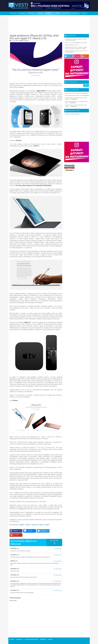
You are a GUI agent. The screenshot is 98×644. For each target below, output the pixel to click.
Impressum (20, 635)
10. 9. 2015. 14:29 (57, 586)
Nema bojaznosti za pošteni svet (74, 96)
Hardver (22, 13)
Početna (13, 13)
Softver (31, 13)
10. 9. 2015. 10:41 (57, 577)
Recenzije (76, 13)
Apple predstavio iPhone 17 (72, 45)
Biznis (58, 13)
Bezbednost (67, 13)
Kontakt (50, 635)
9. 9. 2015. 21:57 (58, 545)
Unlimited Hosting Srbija (72, 114)
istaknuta (35, 525)
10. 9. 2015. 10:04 (57, 571)
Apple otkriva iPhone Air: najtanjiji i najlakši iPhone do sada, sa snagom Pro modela (76, 48)
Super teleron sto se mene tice (73, 93)
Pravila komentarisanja (31, 635)
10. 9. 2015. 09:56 (57, 565)
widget (47, 525)
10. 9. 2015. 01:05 (57, 557)
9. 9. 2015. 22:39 (58, 551)
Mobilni (40, 13)
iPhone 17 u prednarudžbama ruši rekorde (76, 43)
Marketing (43, 635)
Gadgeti (22, 525)
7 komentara (26, 41)
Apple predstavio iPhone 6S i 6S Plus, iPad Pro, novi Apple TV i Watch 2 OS (34, 37)
